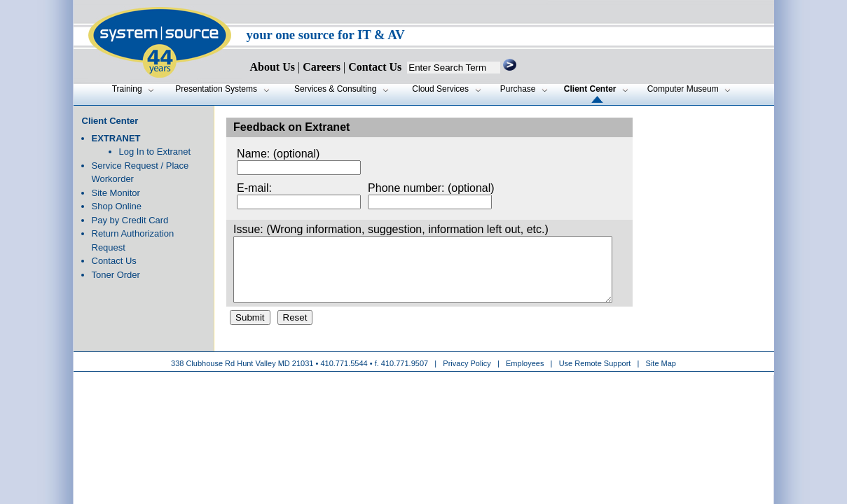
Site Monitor (116, 193)
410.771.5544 (344, 376)
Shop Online (117, 206)
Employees (525, 376)
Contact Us (114, 261)
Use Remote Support (595, 376)
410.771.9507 (405, 376)
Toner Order (116, 275)
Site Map (661, 376)
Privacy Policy (468, 376)
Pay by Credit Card (130, 220)
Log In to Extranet (155, 152)
